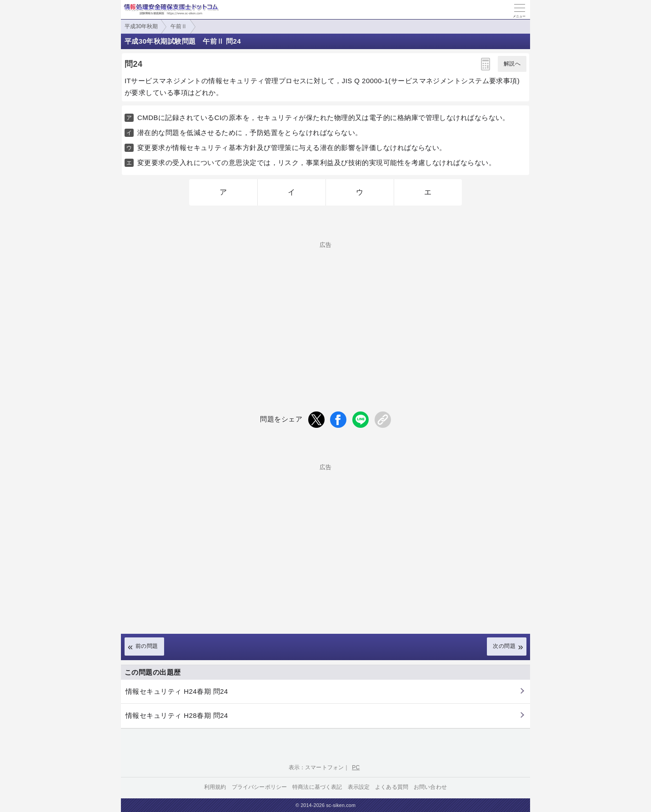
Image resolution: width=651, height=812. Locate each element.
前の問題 (147, 646)
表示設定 (359, 787)
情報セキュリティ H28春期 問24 (177, 715)
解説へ (512, 64)
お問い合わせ (430, 787)
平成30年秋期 (141, 26)
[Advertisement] (325, 311)
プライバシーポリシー (260, 787)
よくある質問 (392, 787)
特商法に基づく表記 (317, 787)
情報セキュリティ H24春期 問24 (177, 691)
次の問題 (504, 646)
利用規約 (215, 787)
